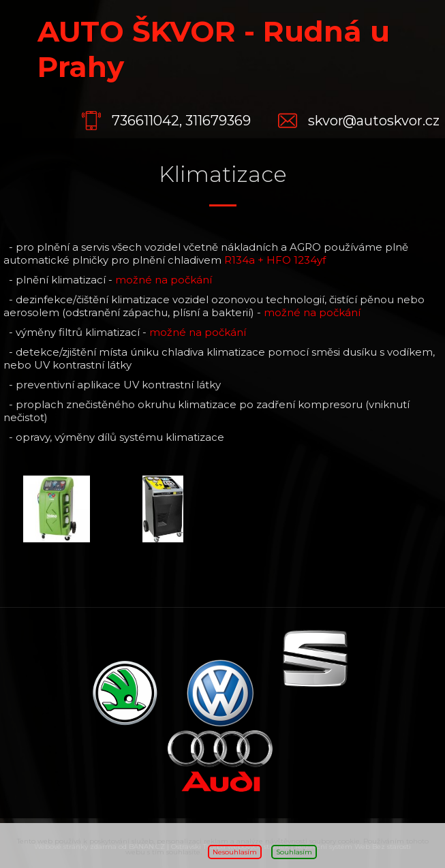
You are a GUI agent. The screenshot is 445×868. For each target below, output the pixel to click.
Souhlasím (294, 852)
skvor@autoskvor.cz (374, 121)
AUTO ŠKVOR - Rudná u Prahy (214, 49)
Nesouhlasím (235, 852)
